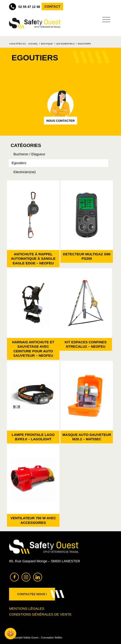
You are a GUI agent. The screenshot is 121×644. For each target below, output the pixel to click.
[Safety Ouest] (35, 23)
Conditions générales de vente (40, 614)
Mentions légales (27, 608)
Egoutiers (19, 163)
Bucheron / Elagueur (29, 154)
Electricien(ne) (25, 172)
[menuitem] (105, 20)
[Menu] (105, 20)
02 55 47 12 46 (25, 7)
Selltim (58, 638)
